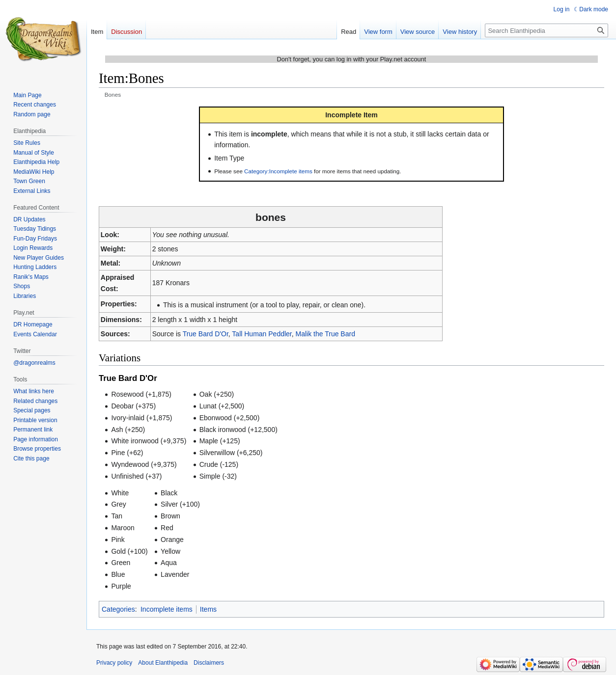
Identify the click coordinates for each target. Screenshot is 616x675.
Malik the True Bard (325, 334)
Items (208, 609)
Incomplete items (167, 609)
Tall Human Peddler (262, 334)
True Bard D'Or (206, 334)
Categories (118, 609)
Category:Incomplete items (278, 171)
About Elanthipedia (163, 663)
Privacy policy (114, 663)
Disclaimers (209, 663)
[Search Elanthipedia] (546, 30)
